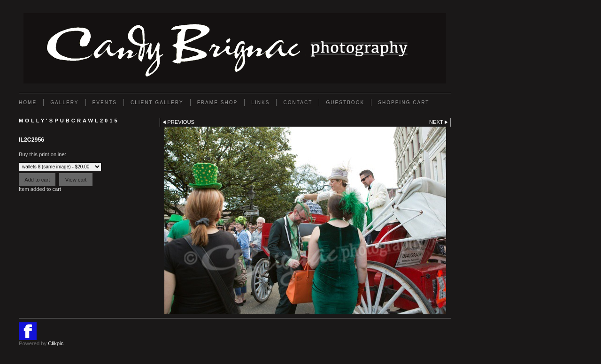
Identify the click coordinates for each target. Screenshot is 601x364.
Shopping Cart (404, 102)
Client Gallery (157, 102)
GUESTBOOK (345, 102)
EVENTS (105, 102)
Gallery (64, 102)
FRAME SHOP (218, 102)
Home (28, 102)
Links (260, 102)
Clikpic (56, 343)
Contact (298, 102)
